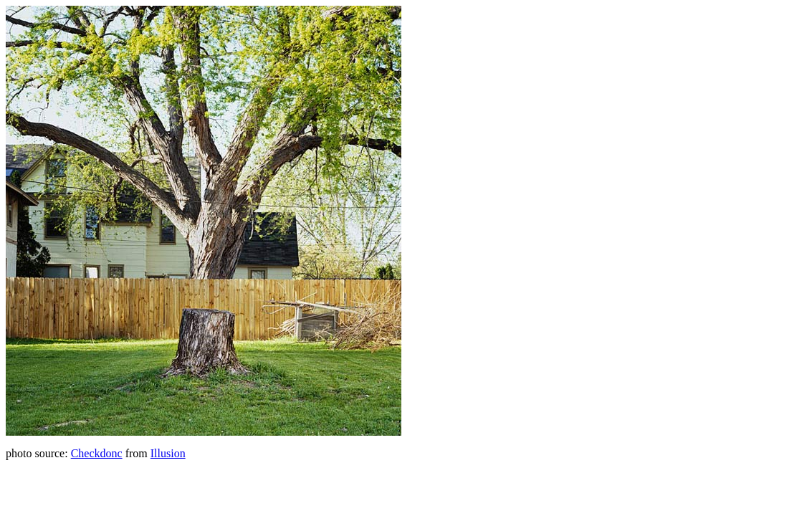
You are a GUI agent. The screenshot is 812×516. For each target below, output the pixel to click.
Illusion (168, 453)
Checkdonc (97, 453)
